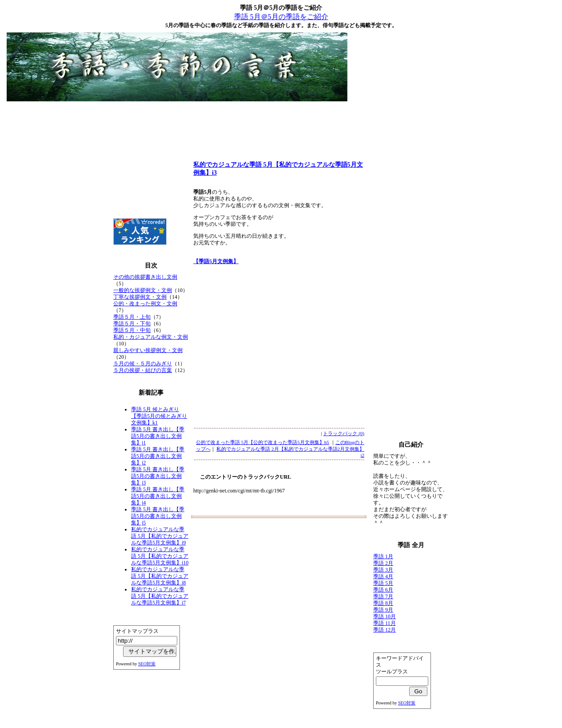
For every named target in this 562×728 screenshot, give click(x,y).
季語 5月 (383, 583)
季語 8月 (383, 603)
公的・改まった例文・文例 (145, 304)
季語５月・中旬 (132, 330)
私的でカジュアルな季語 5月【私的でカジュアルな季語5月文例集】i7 (160, 596)
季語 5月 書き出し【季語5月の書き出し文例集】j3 (158, 476)
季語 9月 (383, 610)
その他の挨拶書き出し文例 (145, 277)
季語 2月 (383, 563)
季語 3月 (383, 570)
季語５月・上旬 (132, 317)
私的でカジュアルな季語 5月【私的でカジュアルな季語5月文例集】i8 (160, 576)
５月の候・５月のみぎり (143, 364)
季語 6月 (383, 590)
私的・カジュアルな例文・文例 (151, 337)
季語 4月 (383, 576)
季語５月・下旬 (132, 324)
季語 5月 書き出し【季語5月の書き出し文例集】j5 (158, 516)
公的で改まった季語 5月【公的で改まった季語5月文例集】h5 (263, 442)
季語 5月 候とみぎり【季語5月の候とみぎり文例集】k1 (159, 416)
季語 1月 (383, 556)
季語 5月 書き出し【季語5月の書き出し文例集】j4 (158, 496)
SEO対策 (147, 664)
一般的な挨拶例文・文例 (143, 290)
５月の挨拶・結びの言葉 (143, 370)
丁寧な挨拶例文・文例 (140, 297)
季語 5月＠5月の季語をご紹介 (281, 17)
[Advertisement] (281, 124)
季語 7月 (383, 596)
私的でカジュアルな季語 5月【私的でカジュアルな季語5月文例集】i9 (160, 536)
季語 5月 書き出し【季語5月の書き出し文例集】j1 (158, 436)
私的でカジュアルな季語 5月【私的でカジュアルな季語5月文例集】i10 (160, 556)
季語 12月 (385, 630)
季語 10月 (385, 616)
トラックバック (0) (344, 433)
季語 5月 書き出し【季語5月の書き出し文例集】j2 (158, 456)
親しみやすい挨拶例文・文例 (148, 350)
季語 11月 (385, 623)
